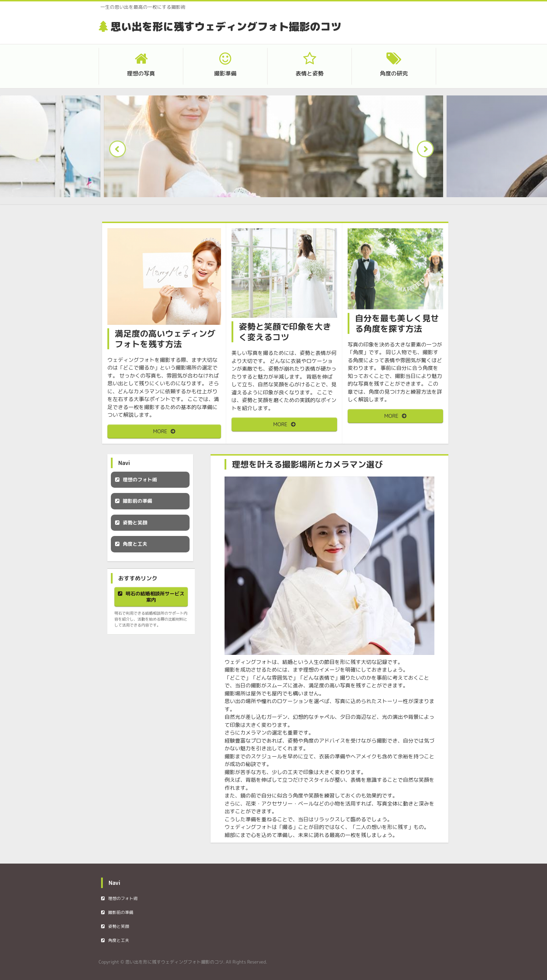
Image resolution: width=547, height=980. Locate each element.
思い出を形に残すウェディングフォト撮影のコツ (226, 27)
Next (427, 151)
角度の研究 (394, 73)
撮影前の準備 (137, 501)
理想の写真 (141, 73)
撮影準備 (225, 73)
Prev (120, 151)
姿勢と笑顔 (135, 523)
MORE (160, 431)
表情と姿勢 (310, 73)
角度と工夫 (135, 544)
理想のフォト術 (140, 480)
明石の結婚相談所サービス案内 (155, 597)
